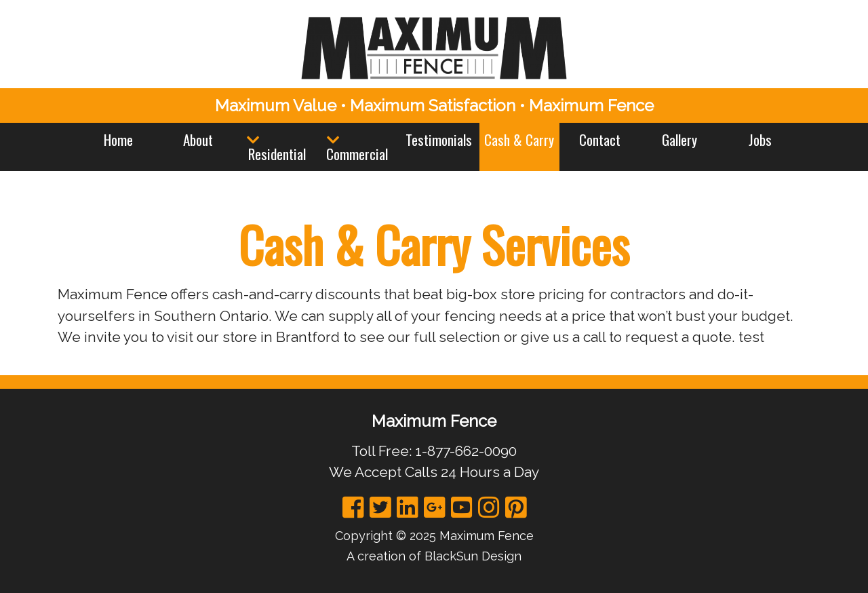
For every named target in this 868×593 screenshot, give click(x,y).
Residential (277, 154)
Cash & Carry (519, 139)
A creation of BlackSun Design (434, 556)
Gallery (679, 139)
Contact (600, 139)
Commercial (357, 154)
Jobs (760, 139)
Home (118, 139)
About (198, 139)
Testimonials (439, 139)
